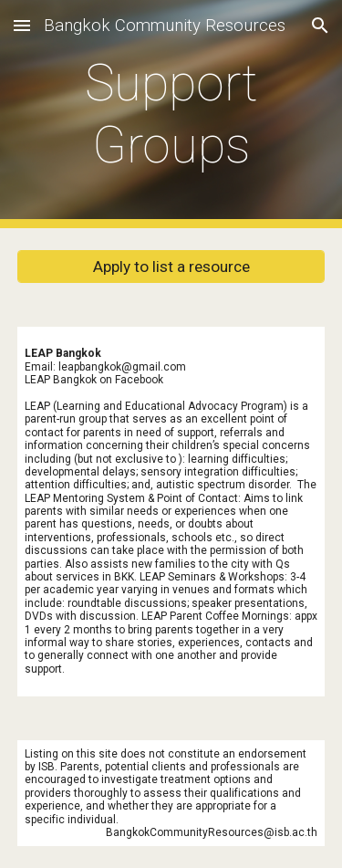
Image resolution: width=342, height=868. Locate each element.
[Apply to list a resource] (171, 267)
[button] (22, 25)
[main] (171, 115)
